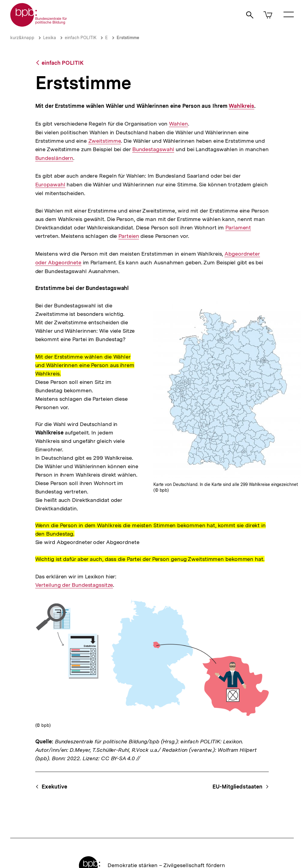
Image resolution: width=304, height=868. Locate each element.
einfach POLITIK (81, 38)
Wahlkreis (241, 106)
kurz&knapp (22, 38)
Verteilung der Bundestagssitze (74, 585)
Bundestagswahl (153, 149)
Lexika (50, 38)
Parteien (129, 236)
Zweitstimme (105, 141)
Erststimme (128, 38)
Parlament (238, 228)
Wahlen (178, 124)
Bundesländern (54, 158)
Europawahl (50, 184)
